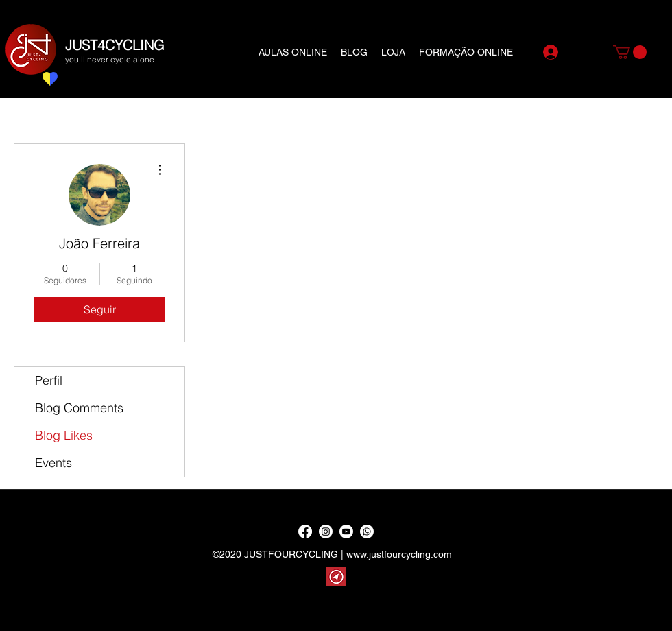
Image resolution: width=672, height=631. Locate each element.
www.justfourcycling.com (399, 554)
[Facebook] (305, 532)
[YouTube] (346, 532)
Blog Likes (64, 435)
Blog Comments (79, 408)
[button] (630, 52)
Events (53, 463)
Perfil (49, 380)
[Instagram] (326, 532)
